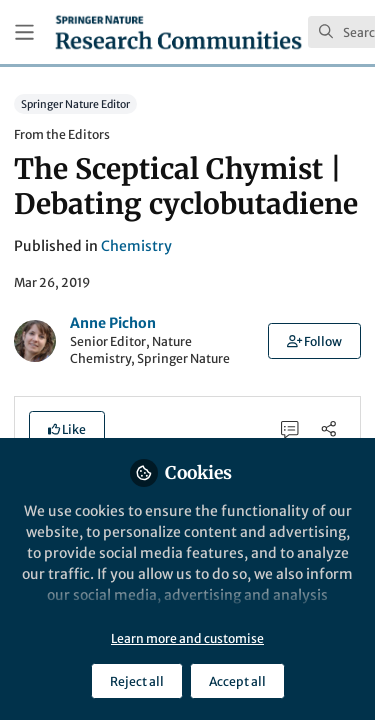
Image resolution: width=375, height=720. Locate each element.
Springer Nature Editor (75, 103)
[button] (314, 341)
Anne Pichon (113, 323)
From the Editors (62, 134)
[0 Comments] (290, 428)
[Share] (328, 428)
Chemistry (136, 246)
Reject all (137, 681)
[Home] (178, 32)
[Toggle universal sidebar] (24, 32)
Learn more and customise (187, 638)
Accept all (237, 681)
